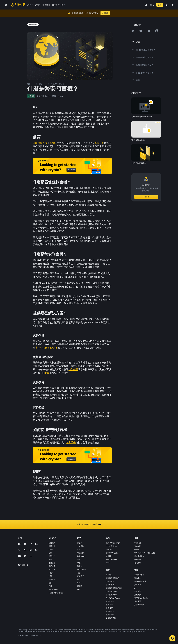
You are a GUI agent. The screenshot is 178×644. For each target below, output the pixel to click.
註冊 (160, 5)
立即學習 (105, 13)
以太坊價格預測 (112, 595)
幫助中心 (138, 578)
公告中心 (52, 550)
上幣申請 (109, 550)
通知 (50, 583)
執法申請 (138, 601)
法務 (50, 559)
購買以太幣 (110, 615)
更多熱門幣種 (111, 618)
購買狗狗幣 (110, 611)
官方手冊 (71, 443)
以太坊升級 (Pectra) (113, 598)
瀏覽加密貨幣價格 (112, 578)
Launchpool (81, 569)
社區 (50, 576)
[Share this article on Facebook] (141, 31)
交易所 (80, 543)
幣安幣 (137, 550)
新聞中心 (52, 556)
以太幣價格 (110, 585)
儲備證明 (138, 563)
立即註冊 (146, 197)
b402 (108, 563)
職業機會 (52, 546)
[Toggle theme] (173, 5)
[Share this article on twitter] (133, 31)
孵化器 (108, 556)
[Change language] (167, 5)
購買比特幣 (110, 601)
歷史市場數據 (139, 556)
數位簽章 (73, 369)
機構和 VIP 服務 (112, 553)
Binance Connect (112, 559)
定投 (79, 573)
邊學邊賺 (109, 575)
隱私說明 (52, 566)
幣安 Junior (81, 556)
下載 (50, 586)
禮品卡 (80, 566)
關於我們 (52, 543)
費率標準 (138, 585)
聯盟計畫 (138, 543)
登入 (152, 5)
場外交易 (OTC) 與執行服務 (145, 553)
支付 (79, 550)
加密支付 (80, 553)
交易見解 (138, 559)
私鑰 (47, 373)
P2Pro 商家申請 (112, 546)
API (136, 588)
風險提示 (52, 579)
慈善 (79, 589)
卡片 (79, 559)
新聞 (50, 553)
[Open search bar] (145, 5)
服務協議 (52, 563)
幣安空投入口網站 (141, 598)
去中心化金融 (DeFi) (46, 348)
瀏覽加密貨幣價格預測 (114, 588)
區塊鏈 (53, 143)
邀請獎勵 (138, 546)
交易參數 (138, 595)
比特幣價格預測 (112, 591)
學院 (79, 563)
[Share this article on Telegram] (149, 31)
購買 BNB (109, 605)
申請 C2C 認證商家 (113, 543)
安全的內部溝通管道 (56, 593)
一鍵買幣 (80, 546)
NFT (79, 579)
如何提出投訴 (139, 605)
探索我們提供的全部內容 (89, 525)
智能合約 (99, 143)
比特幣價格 (110, 581)
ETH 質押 (81, 576)
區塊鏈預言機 (40, 143)
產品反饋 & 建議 (140, 581)
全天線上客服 (139, 575)
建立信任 (52, 569)
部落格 (51, 573)
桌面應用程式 (54, 589)
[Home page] (18, 5)
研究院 (80, 586)
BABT (79, 583)
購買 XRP (109, 608)
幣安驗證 (138, 591)
